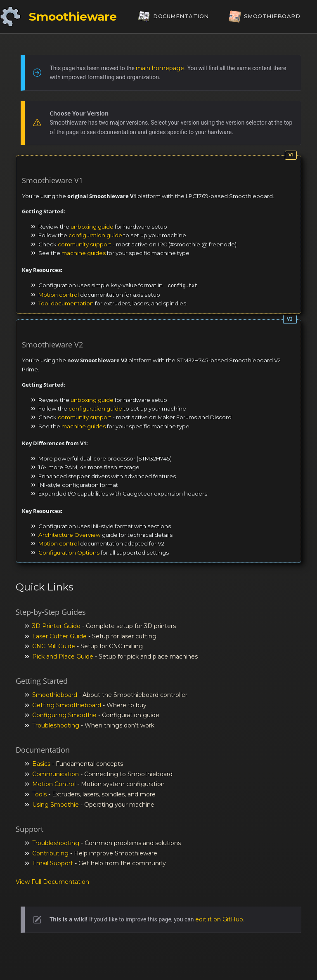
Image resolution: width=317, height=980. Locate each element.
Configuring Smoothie (64, 715)
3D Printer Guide (56, 626)
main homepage (160, 68)
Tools (39, 794)
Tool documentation (66, 303)
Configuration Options (69, 553)
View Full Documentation (52, 882)
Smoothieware (73, 17)
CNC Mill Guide (54, 646)
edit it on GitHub (219, 919)
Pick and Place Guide (63, 656)
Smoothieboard (55, 695)
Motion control (59, 295)
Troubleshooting (56, 725)
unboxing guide (92, 227)
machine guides (84, 253)
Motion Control (54, 784)
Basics (41, 764)
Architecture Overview (70, 535)
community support (85, 244)
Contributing (50, 853)
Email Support (53, 863)
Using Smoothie (56, 805)
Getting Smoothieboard (67, 705)
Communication (56, 774)
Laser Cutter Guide (59, 636)
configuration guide (95, 235)
